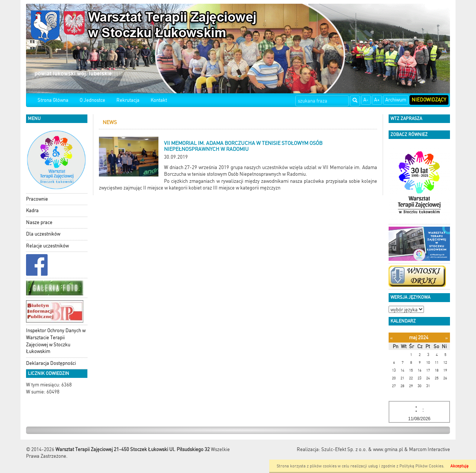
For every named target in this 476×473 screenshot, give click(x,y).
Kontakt (159, 100)
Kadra (32, 210)
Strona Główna (53, 100)
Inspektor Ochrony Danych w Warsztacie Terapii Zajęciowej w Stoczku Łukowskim (56, 341)
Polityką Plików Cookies (421, 466)
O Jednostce (92, 100)
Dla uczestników (43, 234)
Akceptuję (459, 466)
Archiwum (396, 100)
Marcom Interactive (430, 449)
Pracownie (37, 199)
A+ (377, 100)
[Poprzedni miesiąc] (391, 338)
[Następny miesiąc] (446, 338)
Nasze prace (39, 222)
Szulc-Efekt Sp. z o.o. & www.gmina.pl (362, 449)
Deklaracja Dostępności (51, 363)
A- (366, 100)
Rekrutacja (128, 100)
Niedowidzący (429, 100)
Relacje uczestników (47, 246)
